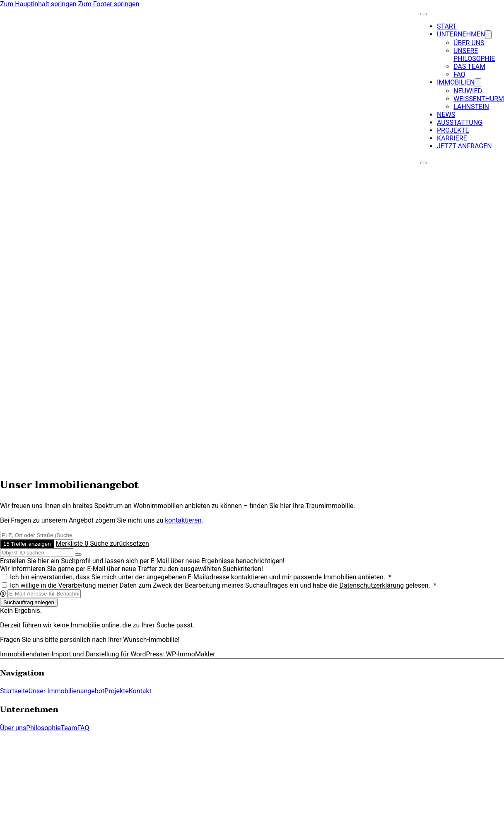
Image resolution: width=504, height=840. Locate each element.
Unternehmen (461, 34)
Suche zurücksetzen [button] (119, 543)
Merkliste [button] (73, 543)
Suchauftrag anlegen (29, 602)
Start (447, 26)
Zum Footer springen (109, 4)
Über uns (469, 43)
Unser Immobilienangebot (66, 691)
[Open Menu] (424, 163)
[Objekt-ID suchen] (37, 553)
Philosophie (43, 728)
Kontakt (140, 691)
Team (69, 728)
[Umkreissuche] (37, 535)
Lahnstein (471, 107)
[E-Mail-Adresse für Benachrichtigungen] (44, 594)
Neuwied (468, 91)
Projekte (453, 130)
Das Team (469, 67)
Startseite (14, 691)
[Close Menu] (424, 14)
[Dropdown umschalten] (488, 35)
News (446, 115)
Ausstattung (460, 122)
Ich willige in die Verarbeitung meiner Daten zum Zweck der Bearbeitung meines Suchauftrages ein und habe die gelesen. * (219, 585)
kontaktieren (183, 520)
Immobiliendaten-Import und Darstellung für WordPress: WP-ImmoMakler (108, 654)
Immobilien (456, 82)
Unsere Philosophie (474, 55)
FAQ (459, 74)
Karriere (452, 138)
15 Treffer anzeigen (27, 544)
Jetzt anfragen (464, 146)
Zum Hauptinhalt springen (38, 4)
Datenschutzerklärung (371, 585)
